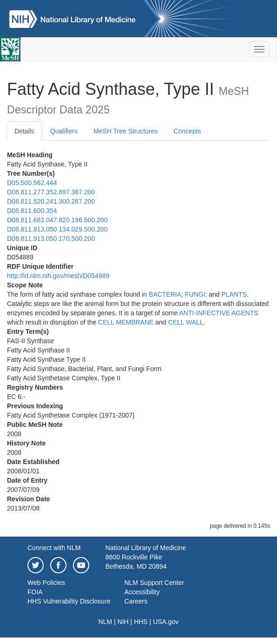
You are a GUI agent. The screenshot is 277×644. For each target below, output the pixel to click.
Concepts (187, 131)
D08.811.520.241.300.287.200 (51, 201)
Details (24, 131)
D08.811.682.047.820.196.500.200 (57, 220)
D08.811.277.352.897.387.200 (51, 192)
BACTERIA (165, 294)
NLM (106, 622)
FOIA (35, 592)
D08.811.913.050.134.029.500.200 (57, 229)
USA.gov (166, 622)
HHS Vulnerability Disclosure (69, 601)
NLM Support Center (154, 583)
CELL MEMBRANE (126, 322)
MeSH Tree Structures (126, 131)
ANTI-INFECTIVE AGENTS (218, 313)
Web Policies (46, 583)
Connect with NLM (54, 548)
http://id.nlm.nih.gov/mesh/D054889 (58, 276)
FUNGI (195, 294)
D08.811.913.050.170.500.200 (51, 239)
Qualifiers (64, 131)
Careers (136, 601)
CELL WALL (186, 322)
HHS (141, 622)
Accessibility (142, 592)
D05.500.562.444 (32, 183)
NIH (123, 622)
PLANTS (234, 294)
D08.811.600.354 (32, 211)
